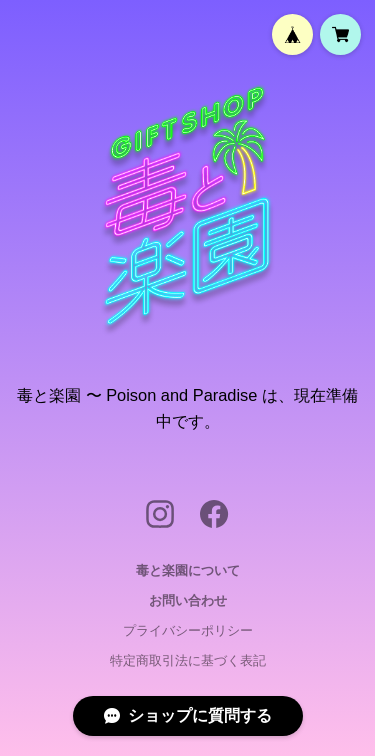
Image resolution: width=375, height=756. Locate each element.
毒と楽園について (188, 570)
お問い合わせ (188, 600)
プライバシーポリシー (188, 630)
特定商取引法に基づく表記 (188, 660)
